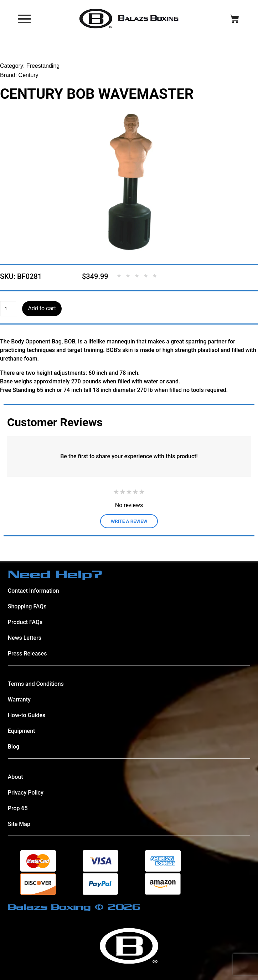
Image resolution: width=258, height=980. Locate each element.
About (16, 777)
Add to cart (42, 308)
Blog (14, 747)
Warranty (19, 700)
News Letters (25, 638)
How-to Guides (27, 715)
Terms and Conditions (36, 684)
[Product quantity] (9, 309)
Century (29, 75)
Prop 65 (18, 808)
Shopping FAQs (27, 606)
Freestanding (43, 66)
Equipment (22, 731)
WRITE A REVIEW (129, 521)
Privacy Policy (26, 793)
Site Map (19, 824)
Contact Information (33, 591)
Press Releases (27, 654)
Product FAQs (25, 622)
